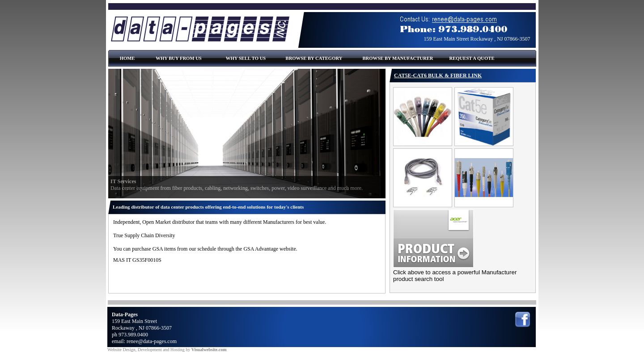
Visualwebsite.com (209, 350)
